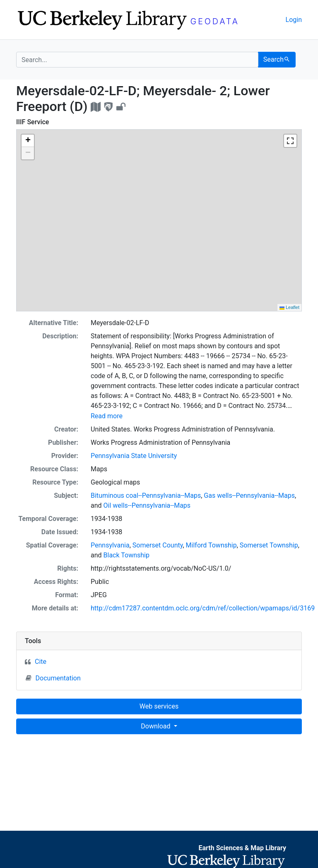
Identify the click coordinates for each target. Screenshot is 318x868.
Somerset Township (269, 545)
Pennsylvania (110, 545)
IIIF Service (33, 122)
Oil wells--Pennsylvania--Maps (147, 505)
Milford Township (211, 545)
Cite (41, 662)
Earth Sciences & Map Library (242, 848)
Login (294, 20)
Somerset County (158, 545)
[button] (28, 141)
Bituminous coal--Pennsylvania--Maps (146, 495)
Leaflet (289, 307)
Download (156, 726)
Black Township (126, 555)
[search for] (137, 60)
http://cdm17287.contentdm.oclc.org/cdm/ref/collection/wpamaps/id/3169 (203, 608)
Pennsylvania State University (134, 456)
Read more (107, 416)
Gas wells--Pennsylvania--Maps (249, 495)
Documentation (53, 678)
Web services (159, 706)
